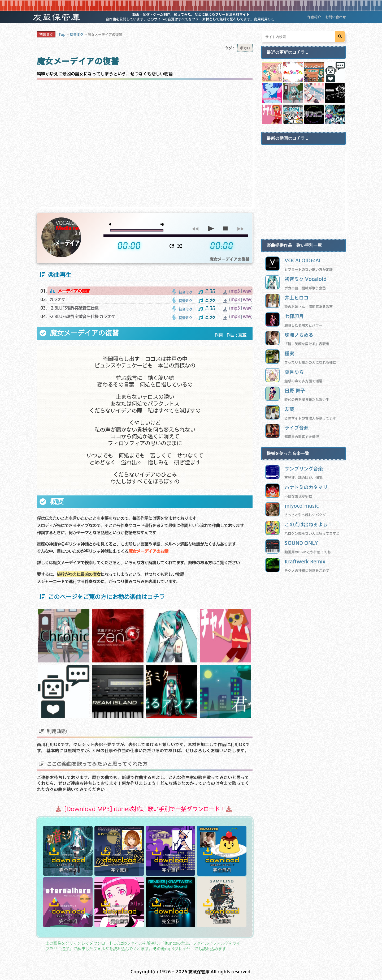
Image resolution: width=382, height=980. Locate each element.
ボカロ (245, 48)
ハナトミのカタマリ (306, 487)
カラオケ (57, 299)
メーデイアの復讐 (74, 291)
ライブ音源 (297, 428)
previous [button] (195, 229)
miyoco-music (302, 506)
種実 (289, 353)
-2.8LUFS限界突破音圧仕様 (74, 308)
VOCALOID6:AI (303, 260)
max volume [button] (163, 224)
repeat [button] (172, 246)
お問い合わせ (336, 17)
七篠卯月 (294, 316)
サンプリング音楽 (304, 468)
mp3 (235, 291)
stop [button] (225, 229)
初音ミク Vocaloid (306, 279)
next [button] (240, 229)
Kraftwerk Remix (305, 561)
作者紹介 (314, 17)
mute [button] (111, 224)
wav (247, 291)
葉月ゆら (294, 372)
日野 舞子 (295, 390)
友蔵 (289, 409)
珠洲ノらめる (299, 335)
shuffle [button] (180, 246)
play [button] (210, 229)
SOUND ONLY (301, 543)
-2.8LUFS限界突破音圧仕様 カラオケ (82, 316)
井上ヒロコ (297, 298)
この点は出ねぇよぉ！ (309, 524)
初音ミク (46, 35)
